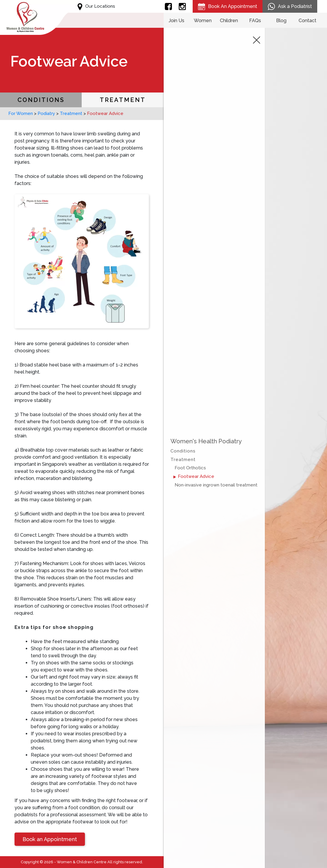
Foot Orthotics (190, 468)
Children (229, 21)
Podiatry (46, 113)
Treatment (123, 100)
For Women (21, 113)
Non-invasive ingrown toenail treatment (216, 485)
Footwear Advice (196, 476)
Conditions (41, 100)
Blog (281, 21)
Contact (307, 21)
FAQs (255, 21)
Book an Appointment (50, 839)
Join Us (177, 21)
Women (203, 21)
